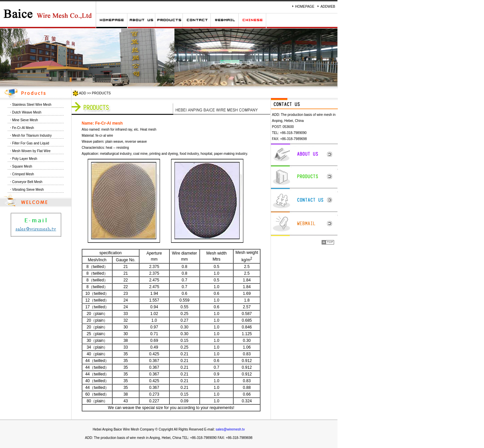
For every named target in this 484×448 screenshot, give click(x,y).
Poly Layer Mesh (25, 159)
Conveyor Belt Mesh (27, 182)
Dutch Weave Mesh (27, 112)
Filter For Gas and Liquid (31, 143)
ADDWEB (328, 7)
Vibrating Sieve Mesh (28, 190)
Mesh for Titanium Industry (32, 136)
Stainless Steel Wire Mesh (32, 105)
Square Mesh (22, 166)
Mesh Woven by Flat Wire (31, 151)
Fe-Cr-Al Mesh (23, 128)
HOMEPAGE (305, 7)
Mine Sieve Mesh (25, 120)
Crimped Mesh (23, 174)
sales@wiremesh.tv (230, 429)
